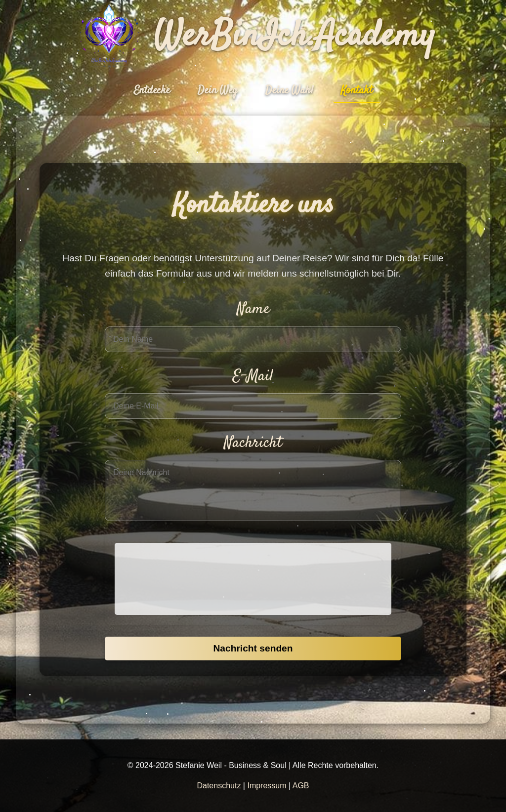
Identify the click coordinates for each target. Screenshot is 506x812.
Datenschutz (219, 786)
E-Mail (253, 376)
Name (253, 309)
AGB (301, 786)
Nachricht (253, 443)
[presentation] (253, 579)
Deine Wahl (289, 90)
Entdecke (152, 90)
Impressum (267, 786)
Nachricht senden (253, 648)
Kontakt (357, 90)
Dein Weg (218, 90)
